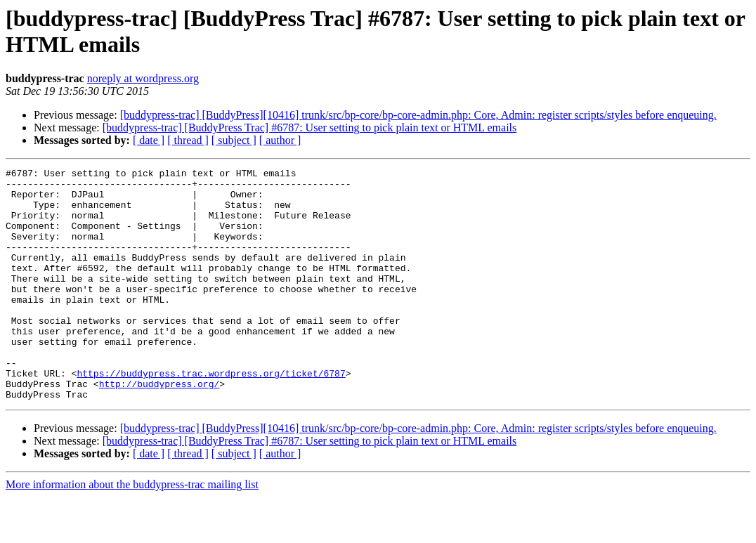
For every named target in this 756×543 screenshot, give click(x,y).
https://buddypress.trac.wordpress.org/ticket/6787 (211, 415)
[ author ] (280, 140)
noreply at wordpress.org (143, 78)
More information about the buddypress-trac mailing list (132, 531)
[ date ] (149, 140)
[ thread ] (188, 140)
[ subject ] (234, 140)
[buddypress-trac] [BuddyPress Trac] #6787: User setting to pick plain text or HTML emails (310, 127)
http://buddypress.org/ (159, 428)
